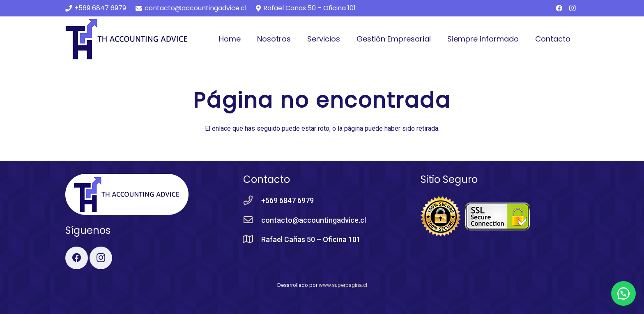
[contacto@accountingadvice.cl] (252, 220)
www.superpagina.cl (343, 285)
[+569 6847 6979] (252, 201)
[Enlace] (127, 39)
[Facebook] (559, 8)
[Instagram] (572, 8)
